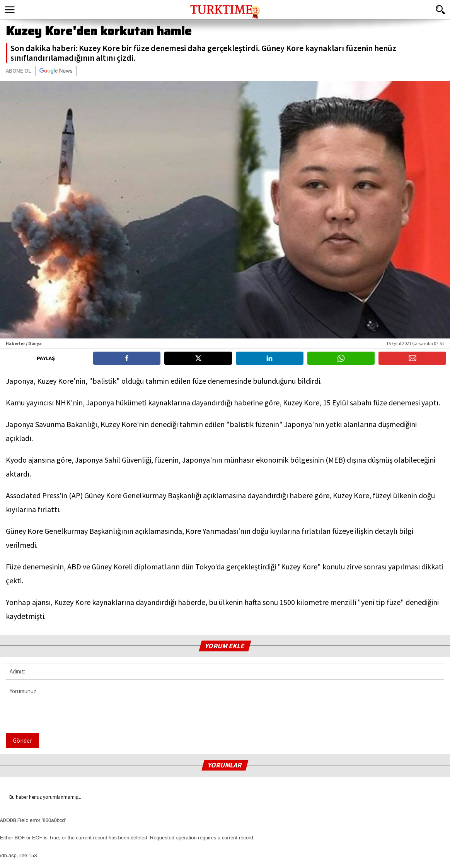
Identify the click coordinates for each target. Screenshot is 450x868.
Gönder (22, 740)
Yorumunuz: (225, 706)
